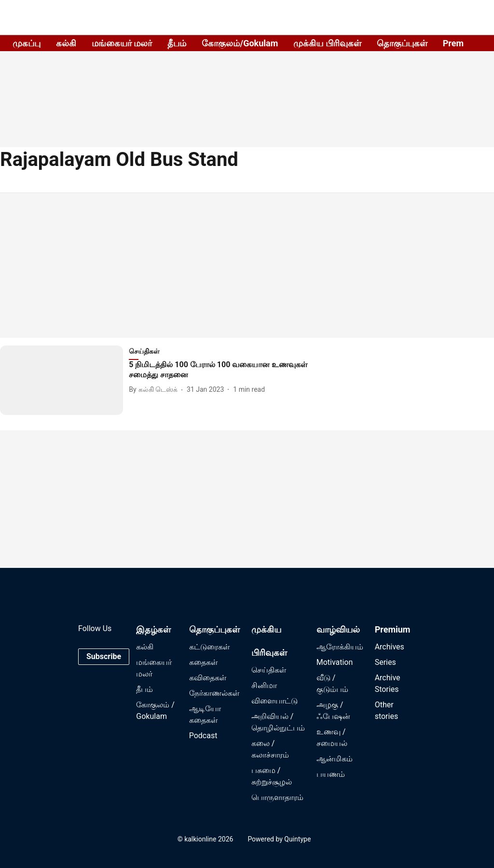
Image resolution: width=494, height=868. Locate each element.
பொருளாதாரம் (277, 797)
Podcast (203, 736)
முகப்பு (27, 43)
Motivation (335, 662)
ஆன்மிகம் (335, 759)
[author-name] (155, 390)
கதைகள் (203, 662)
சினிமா (264, 685)
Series (385, 662)
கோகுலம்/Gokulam (240, 43)
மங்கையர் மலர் (122, 43)
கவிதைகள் (208, 678)
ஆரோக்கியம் (340, 647)
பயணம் (331, 774)
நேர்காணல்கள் (214, 693)
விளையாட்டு (274, 701)
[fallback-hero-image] (64, 380)
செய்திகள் (269, 670)
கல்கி (66, 43)
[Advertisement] (247, 265)
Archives (390, 647)
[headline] (226, 370)
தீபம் (177, 43)
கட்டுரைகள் (209, 647)
